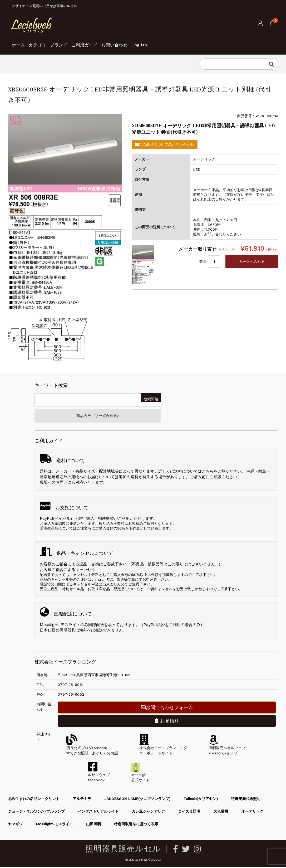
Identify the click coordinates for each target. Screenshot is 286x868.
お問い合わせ (152, 42)
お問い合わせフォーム (167, 709)
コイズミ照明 (189, 813)
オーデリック (252, 813)
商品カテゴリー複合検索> (98, 416)
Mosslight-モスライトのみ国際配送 (72, 626)
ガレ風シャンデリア (148, 813)
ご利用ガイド (113, 42)
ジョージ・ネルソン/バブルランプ (36, 813)
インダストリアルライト (98, 813)
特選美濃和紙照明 (246, 800)
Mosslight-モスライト (54, 826)
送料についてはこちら (194, 473)
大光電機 (221, 813)
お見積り (167, 722)
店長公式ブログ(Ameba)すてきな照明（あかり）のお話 (92, 749)
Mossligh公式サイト (140, 776)
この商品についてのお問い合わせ (165, 144)
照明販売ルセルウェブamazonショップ (227, 749)
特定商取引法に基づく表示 (136, 826)
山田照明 (93, 826)
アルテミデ (82, 800)
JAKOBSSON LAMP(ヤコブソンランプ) (137, 800)
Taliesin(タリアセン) (201, 800)
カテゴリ (48, 42)
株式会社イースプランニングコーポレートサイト (163, 749)
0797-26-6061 (70, 686)
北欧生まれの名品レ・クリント (34, 800)
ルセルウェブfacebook (99, 776)
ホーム (21, 42)
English (185, 42)
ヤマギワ (15, 826)
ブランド (78, 42)
